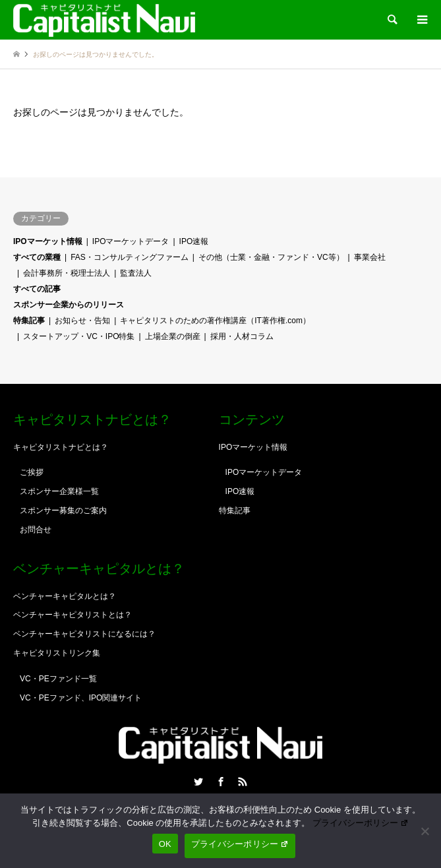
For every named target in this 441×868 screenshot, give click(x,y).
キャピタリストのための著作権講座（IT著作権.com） (215, 321)
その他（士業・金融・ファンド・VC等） (271, 257)
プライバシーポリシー (361, 823)
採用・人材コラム (242, 336)
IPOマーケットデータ (131, 241)
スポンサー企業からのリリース (69, 305)
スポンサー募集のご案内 (63, 511)
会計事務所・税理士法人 (67, 273)
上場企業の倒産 (173, 336)
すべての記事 (37, 289)
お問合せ (36, 530)
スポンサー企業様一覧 (59, 491)
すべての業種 (37, 257)
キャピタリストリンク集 (57, 653)
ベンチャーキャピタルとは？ (65, 596)
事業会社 (370, 257)
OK (165, 844)
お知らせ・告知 (82, 321)
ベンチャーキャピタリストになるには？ (84, 634)
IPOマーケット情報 (48, 241)
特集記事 (29, 321)
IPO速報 (194, 241)
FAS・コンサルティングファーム (130, 257)
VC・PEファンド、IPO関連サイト (81, 698)
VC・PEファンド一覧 (58, 679)
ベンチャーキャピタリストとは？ (73, 615)
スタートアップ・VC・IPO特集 (79, 336)
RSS (243, 782)
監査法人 (136, 273)
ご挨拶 (32, 472)
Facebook (221, 782)
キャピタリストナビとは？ (61, 447)
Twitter (198, 782)
